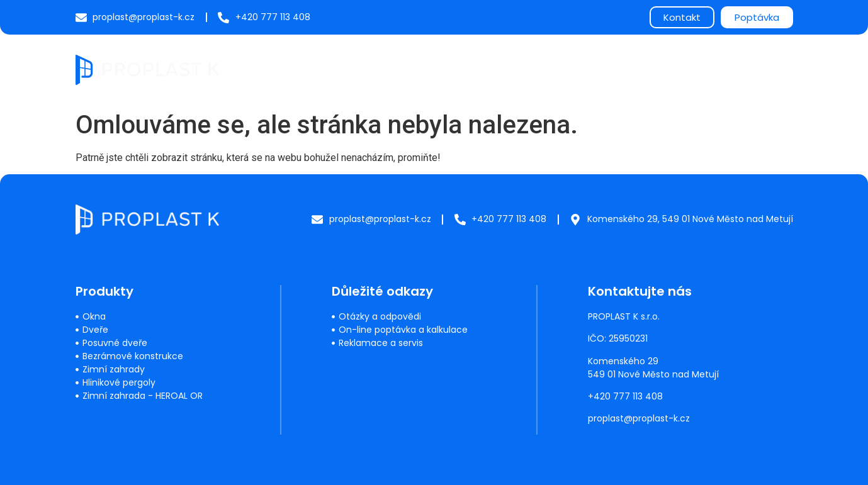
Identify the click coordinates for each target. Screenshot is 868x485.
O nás (634, 69)
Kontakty (761, 69)
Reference (693, 69)
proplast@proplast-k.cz (639, 418)
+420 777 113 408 (625, 396)
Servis (459, 69)
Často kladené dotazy (547, 69)
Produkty (396, 69)
